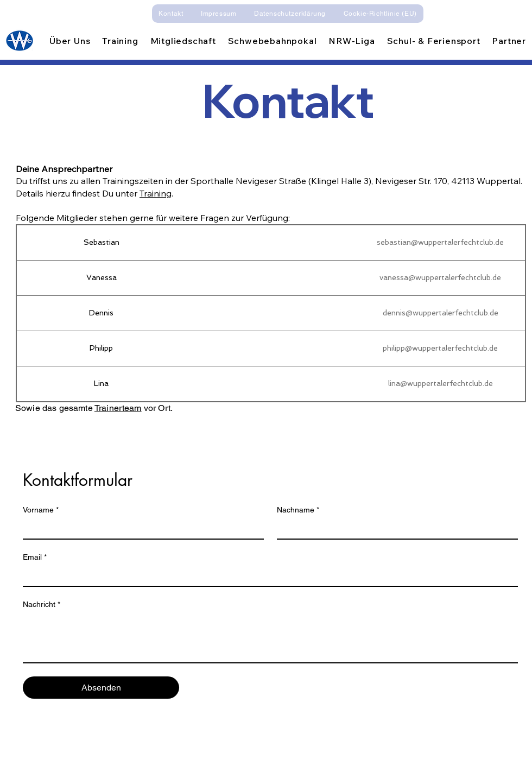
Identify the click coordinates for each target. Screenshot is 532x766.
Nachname (298, 510)
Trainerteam (118, 408)
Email (35, 557)
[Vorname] (140, 529)
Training (156, 193)
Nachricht (42, 604)
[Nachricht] (270, 638)
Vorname (41, 510)
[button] (70, 41)
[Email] (267, 576)
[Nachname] (394, 529)
